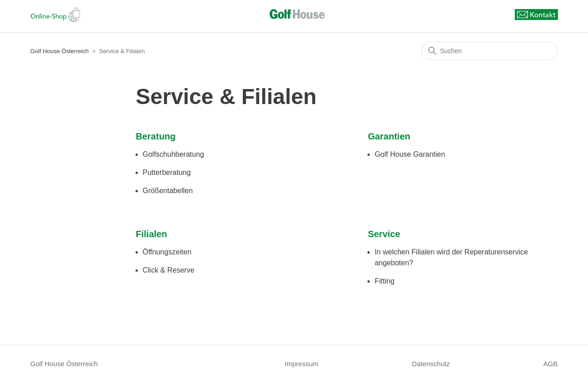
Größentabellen (168, 191)
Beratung (156, 136)
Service (384, 234)
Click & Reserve (169, 270)
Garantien (389, 136)
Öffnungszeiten (167, 252)
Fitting (385, 281)
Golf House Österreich (60, 51)
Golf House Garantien (410, 154)
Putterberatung (167, 172)
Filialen (152, 234)
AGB (551, 364)
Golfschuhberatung (173, 154)
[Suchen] (490, 51)
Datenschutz (431, 364)
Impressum (302, 364)
